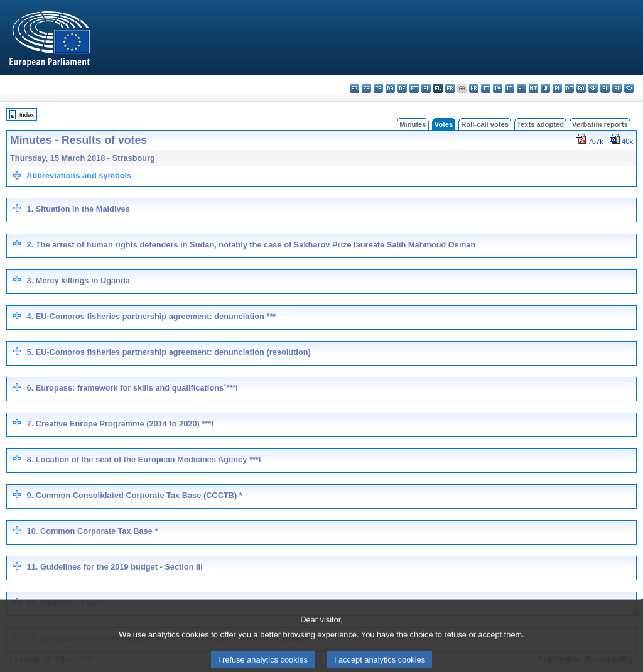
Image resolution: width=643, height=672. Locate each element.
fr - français (450, 88)
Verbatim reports (600, 124)
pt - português (569, 88)
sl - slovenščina (605, 88)
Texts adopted (540, 124)
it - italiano (486, 88)
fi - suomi (617, 88)
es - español (366, 88)
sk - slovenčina (593, 88)
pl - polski (557, 88)
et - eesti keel (414, 88)
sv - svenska (629, 88)
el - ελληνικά (426, 88)
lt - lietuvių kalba (510, 88)
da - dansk (390, 88)
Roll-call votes (485, 124)
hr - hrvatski (474, 88)
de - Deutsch (402, 88)
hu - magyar (521, 88)
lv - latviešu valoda (498, 88)
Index (27, 115)
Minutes (413, 124)
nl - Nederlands (545, 88)
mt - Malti (533, 88)
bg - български (354, 88)
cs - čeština (378, 88)
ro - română (581, 88)
